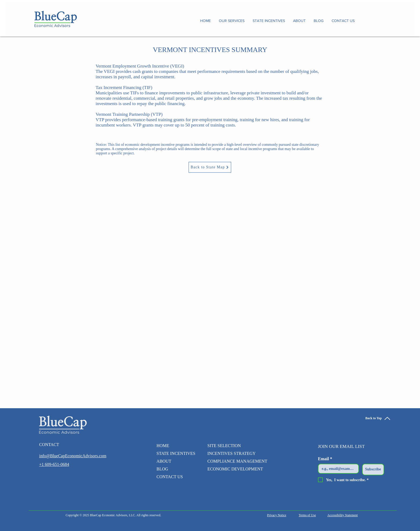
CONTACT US (170, 477)
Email (325, 459)
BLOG (162, 469)
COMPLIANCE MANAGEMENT (237, 461)
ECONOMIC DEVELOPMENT (235, 469)
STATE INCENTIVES (174, 453)
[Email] (337, 469)
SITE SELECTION (224, 446)
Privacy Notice (277, 515)
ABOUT (164, 461)
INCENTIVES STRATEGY (231, 453)
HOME (163, 446)
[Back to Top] (378, 418)
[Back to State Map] (210, 167)
